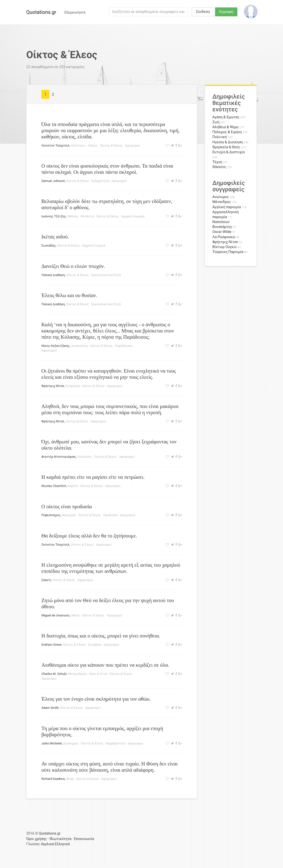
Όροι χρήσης (37, 839)
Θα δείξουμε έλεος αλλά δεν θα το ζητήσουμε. (89, 536)
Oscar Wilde (222, 232)
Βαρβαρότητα (116, 743)
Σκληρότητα (100, 181)
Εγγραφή (226, 12)
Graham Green (52, 645)
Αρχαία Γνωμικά (133, 216)
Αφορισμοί (133, 145)
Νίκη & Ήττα (98, 674)
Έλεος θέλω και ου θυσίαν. (69, 295)
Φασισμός (69, 515)
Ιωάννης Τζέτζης (54, 216)
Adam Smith (50, 708)
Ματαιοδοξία (78, 674)
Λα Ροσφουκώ (224, 237)
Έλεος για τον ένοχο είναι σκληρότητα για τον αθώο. (96, 699)
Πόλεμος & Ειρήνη (227, 132)
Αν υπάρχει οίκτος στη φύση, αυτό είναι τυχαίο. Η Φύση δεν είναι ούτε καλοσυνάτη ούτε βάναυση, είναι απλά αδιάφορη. (110, 767)
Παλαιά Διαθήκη (53, 275)
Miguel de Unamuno (56, 615)
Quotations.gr (41, 12)
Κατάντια (87, 216)
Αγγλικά (47, 844)
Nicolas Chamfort (54, 486)
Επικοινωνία (84, 839)
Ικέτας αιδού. (55, 237)
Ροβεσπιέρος (51, 515)
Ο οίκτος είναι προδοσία (67, 506)
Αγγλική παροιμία (227, 207)
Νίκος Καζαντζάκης (56, 346)
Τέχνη (217, 162)
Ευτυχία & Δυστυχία (228, 152)
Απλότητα (78, 145)
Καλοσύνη (85, 457)
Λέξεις (93, 145)
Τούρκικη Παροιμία (228, 252)
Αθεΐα (75, 615)
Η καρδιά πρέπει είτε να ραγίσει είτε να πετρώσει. (93, 477)
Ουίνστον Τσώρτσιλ (56, 145)
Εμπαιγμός (71, 743)
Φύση (70, 779)
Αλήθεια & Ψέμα (225, 127)
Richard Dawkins (53, 779)
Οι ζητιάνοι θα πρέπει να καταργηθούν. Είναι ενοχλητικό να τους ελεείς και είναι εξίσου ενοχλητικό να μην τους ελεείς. (109, 374)
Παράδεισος (124, 346)
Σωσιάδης (49, 245)
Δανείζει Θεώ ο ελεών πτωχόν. (73, 266)
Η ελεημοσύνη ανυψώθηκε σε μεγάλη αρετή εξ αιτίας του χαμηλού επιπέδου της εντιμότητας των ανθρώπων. (111, 568)
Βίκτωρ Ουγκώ (225, 247)
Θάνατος (219, 167)
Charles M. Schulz (54, 674)
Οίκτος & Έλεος (111, 145)
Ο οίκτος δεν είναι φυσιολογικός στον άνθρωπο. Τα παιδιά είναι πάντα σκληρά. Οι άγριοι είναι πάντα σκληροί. (107, 169)
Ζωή (216, 122)
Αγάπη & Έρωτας (226, 117)
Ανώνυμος (221, 197)
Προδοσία (110, 515)
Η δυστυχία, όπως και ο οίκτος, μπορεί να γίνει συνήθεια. (101, 636)
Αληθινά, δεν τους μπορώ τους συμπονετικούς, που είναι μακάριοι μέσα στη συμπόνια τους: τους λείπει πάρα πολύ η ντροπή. (110, 409)
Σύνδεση (203, 12)
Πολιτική (220, 137)
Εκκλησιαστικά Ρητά (106, 275)
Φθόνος (73, 216)
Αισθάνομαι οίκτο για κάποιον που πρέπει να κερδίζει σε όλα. (105, 665)
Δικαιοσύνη (79, 346)
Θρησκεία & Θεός (226, 147)
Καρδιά (73, 486)
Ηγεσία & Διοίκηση (227, 142)
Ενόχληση (73, 386)
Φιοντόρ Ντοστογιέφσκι (59, 457)
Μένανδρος (222, 202)
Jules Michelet (52, 743)
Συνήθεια (95, 645)
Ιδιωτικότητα (60, 839)
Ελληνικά (62, 844)
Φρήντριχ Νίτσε (53, 386)
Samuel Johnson (53, 181)
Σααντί (46, 580)
